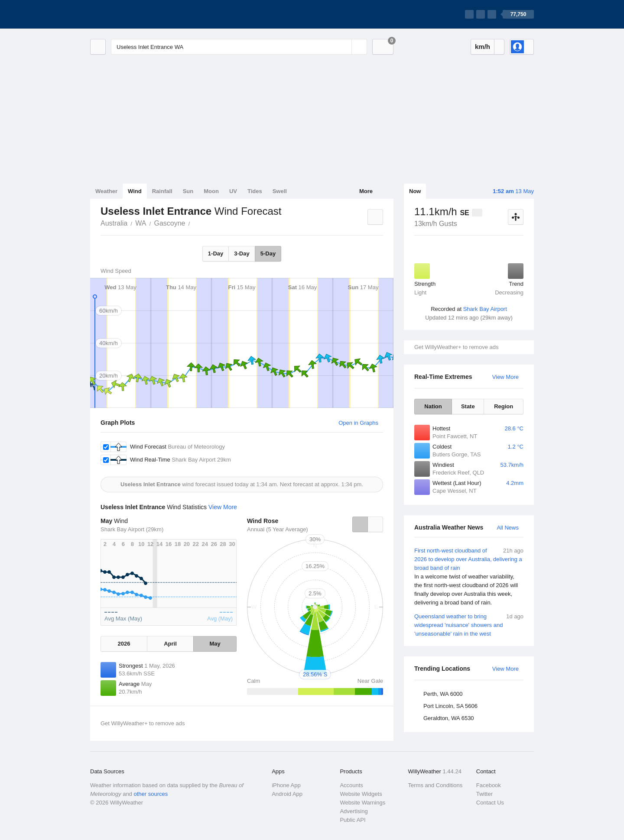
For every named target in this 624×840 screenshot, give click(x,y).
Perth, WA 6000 (443, 694)
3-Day (242, 254)
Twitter (484, 794)
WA (141, 223)
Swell (280, 191)
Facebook (489, 785)
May (215, 644)
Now (415, 191)
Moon (211, 191)
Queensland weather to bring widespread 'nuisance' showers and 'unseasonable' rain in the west (469, 625)
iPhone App (286, 785)
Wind (135, 191)
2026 (124, 644)
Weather (106, 191)
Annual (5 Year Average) (278, 529)
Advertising (354, 811)
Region (504, 406)
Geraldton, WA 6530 (449, 718)
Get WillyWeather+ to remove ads (456, 347)
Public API (353, 820)
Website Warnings (362, 803)
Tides (255, 191)
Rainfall (162, 191)
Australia (114, 223)
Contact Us (490, 803)
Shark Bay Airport (485, 309)
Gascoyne (169, 223)
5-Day (268, 254)
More (366, 191)
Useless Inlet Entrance (195, 223)
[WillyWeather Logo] (131, 14)
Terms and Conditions (435, 785)
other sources (151, 794)
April (170, 644)
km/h (483, 47)
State (468, 406)
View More (505, 377)
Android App (287, 794)
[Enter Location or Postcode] (239, 47)
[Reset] (344, 47)
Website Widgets (361, 794)
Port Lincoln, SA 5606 (450, 706)
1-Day (216, 254)
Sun (188, 191)
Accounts (351, 785)
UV (233, 191)
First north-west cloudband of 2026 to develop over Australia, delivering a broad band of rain (469, 577)
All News (508, 528)
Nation (433, 406)
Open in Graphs (358, 423)
